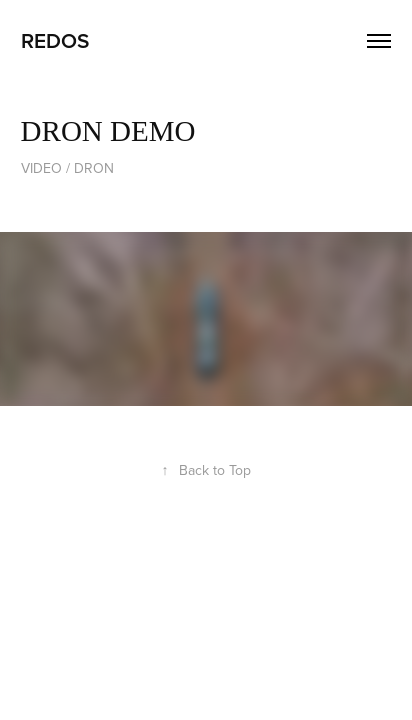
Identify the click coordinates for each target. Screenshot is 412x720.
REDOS (55, 40)
